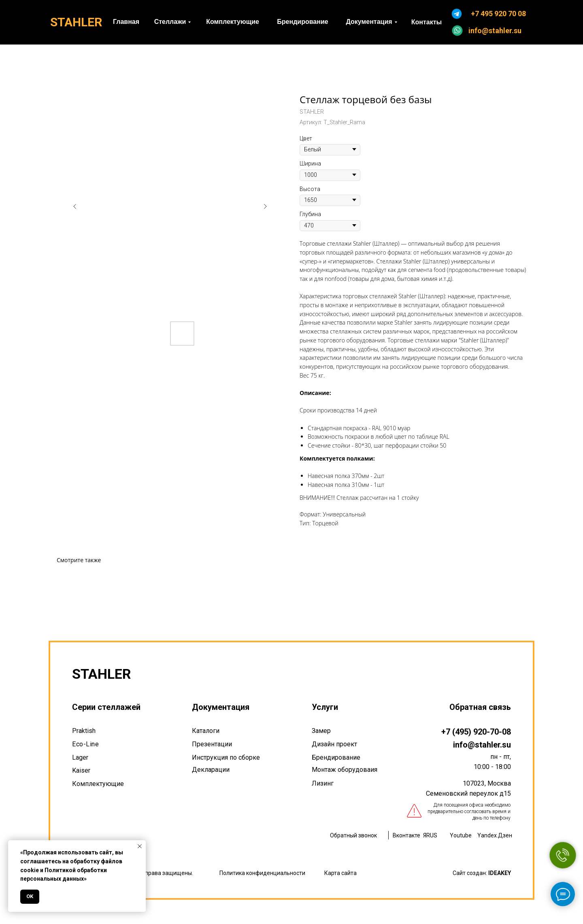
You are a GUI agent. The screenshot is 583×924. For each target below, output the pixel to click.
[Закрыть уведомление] (140, 846)
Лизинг (323, 783)
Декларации (211, 770)
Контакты (427, 22)
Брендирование (302, 22)
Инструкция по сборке (226, 757)
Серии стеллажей (106, 707)
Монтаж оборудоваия (345, 770)
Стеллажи (170, 22)
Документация (369, 22)
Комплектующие (233, 22)
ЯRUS (430, 835)
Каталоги (206, 731)
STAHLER (76, 22)
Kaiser (81, 770)
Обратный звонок (353, 835)
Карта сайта (340, 873)
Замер (321, 731)
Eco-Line (85, 744)
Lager (80, 757)
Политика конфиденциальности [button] (262, 873)
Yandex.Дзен (495, 835)
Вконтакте (406, 835)
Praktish (84, 731)
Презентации (212, 744)
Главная (126, 22)
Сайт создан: (482, 873)
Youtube (461, 835)
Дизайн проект (334, 744)
